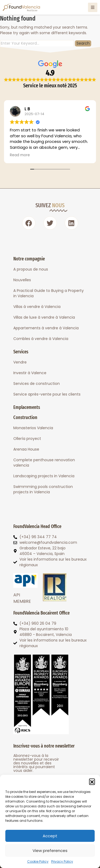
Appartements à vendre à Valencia (46, 328)
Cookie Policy (38, 861)
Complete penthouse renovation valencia (44, 463)
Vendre (20, 362)
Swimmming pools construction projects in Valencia (43, 489)
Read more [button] (20, 155)
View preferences (50, 851)
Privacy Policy (62, 861)
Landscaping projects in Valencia (44, 476)
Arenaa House (26, 449)
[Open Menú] (93, 7)
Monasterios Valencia (33, 428)
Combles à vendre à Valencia (41, 339)
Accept (50, 836)
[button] (92, 781)
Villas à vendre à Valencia (37, 307)
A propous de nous (31, 269)
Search (83, 43)
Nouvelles (22, 280)
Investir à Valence (30, 373)
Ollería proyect (27, 439)
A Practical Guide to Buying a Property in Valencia (49, 293)
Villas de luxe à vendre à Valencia (44, 317)
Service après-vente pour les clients (47, 394)
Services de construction (37, 384)
